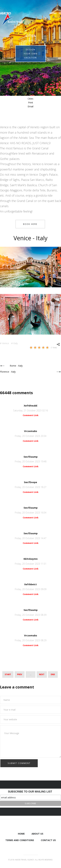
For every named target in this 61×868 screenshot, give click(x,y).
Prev (20, 674)
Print (31, 103)
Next (42, 674)
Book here (30, 224)
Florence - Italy (8, 372)
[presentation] (25, 766)
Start (8, 674)
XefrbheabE (31, 406)
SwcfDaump (31, 457)
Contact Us (48, 840)
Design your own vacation (31, 54)
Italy (16, 343)
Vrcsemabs (31, 431)
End (53, 674)
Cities (30, 99)
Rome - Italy (16, 366)
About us (37, 834)
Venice (6, 343)
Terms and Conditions (20, 840)
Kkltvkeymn (31, 559)
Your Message (30, 741)
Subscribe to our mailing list (30, 792)
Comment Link (31, 415)
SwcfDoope (30, 482)
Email (30, 106)
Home (21, 834)
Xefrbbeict (30, 584)
